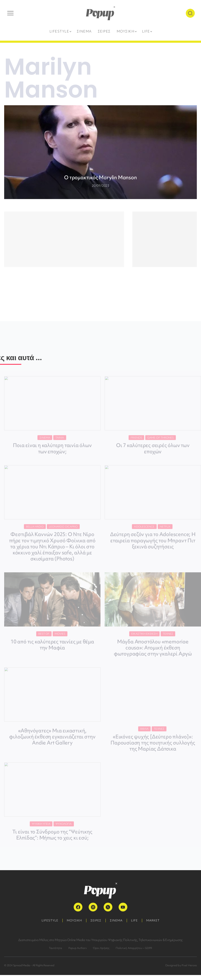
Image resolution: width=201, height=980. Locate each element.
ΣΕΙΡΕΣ (96, 920)
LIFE (134, 920)
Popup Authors (78, 948)
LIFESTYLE (50, 920)
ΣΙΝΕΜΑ (116, 920)
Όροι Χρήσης (101, 948)
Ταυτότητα (56, 948)
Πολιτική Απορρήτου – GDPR (134, 948)
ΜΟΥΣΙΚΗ (74, 920)
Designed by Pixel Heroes (181, 965)
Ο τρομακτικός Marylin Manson (100, 177)
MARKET (153, 920)
